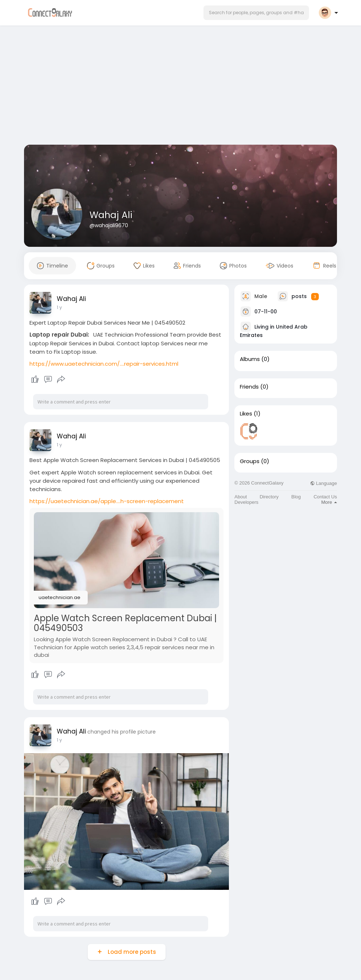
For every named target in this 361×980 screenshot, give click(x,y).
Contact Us (325, 497)
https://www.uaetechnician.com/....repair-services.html (104, 364)
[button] (256, 13)
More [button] (329, 502)
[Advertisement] (180, 87)
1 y (59, 307)
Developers (246, 502)
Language (324, 483)
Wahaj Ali (111, 215)
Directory (269, 497)
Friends (249, 387)
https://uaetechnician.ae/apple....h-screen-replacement (107, 501)
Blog (296, 497)
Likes (246, 414)
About (241, 497)
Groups (250, 461)
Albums (250, 359)
